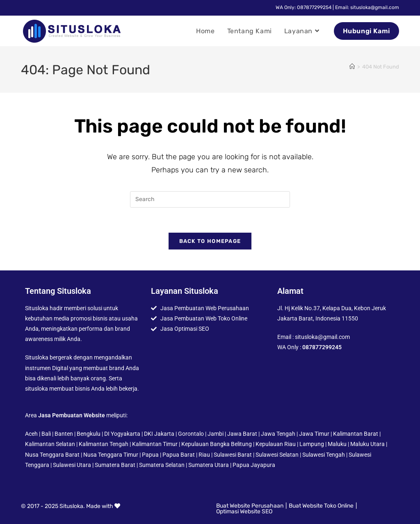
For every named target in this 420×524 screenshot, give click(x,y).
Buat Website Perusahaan (250, 506)
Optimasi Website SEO (244, 511)
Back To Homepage (210, 241)
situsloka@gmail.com (322, 337)
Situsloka (71, 506)
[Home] (352, 67)
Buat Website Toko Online (321, 506)
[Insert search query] (210, 199)
